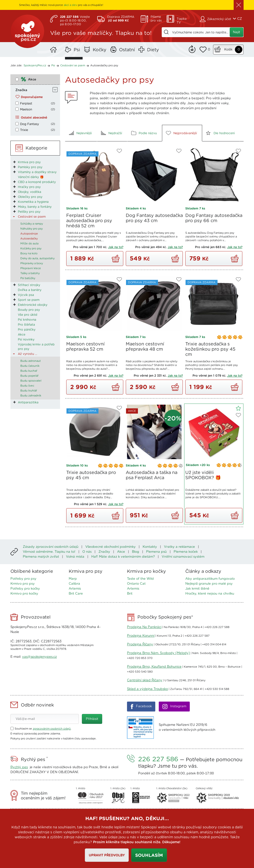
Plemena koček (186, 552)
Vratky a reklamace (179, 547)
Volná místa (75, 557)
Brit (130, 594)
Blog (136, 552)
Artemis (75, 589)
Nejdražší (115, 133)
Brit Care (76, 594)
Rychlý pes (19, 767)
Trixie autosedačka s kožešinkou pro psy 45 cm (210, 349)
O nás (87, 552)
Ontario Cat (136, 584)
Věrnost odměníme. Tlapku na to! (49, 552)
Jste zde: (16, 66)
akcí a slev (70, 5)
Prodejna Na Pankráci (144, 627)
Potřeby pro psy (23, 579)
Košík (228, 50)
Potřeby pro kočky (25, 589)
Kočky (100, 50)
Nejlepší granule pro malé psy (209, 584)
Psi (77, 50)
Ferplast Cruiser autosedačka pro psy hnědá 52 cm (89, 221)
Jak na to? (116, 247)
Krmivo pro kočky (24, 594)
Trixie (24, 130)
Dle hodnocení (224, 133)
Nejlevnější (84, 133)
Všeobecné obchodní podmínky (111, 547)
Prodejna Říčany (140, 644)
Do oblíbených (119, 151)
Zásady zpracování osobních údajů (51, 547)
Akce (32, 80)
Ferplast (26, 104)
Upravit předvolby (107, 855)
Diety (153, 50)
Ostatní (127, 50)
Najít (237, 32)
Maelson (26, 109)
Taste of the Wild (140, 579)
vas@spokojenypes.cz (39, 657)
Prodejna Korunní (141, 636)
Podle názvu (148, 133)
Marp (73, 579)
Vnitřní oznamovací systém (183, 557)
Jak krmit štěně (197, 589)
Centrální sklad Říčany (145, 680)
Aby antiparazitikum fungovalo (210, 579)
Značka (21, 90)
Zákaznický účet (219, 19)
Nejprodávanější (185, 133)
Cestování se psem (73, 66)
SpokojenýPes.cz (28, 32)
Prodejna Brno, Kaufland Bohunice (154, 667)
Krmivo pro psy (23, 584)
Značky (104, 552)
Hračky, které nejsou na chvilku (210, 594)
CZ (240, 19)
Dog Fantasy (30, 124)
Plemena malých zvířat (41, 557)
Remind (192, 49)
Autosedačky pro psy (104, 66)
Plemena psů (156, 552)
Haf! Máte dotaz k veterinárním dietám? (123, 557)
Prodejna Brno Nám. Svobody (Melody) (159, 653)
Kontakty (150, 547)
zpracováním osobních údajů (52, 729)
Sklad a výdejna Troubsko (147, 689)
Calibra (74, 584)
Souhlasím (149, 856)
